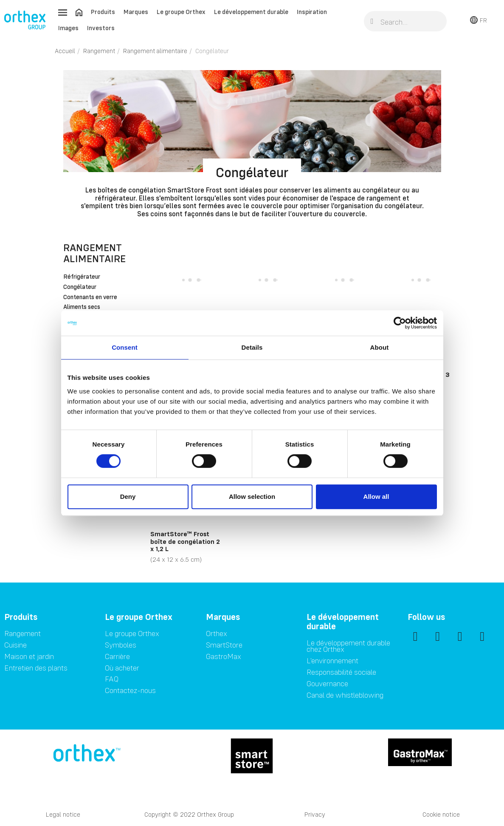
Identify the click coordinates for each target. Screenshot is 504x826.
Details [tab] (252, 347)
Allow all (376, 496)
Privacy (315, 814)
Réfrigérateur (82, 277)
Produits (103, 12)
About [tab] (380, 347)
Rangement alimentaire (94, 253)
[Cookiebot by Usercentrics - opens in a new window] (400, 323)
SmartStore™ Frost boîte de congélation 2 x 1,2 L (185, 541)
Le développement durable (251, 12)
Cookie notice (441, 814)
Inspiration (312, 12)
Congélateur (80, 287)
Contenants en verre (90, 297)
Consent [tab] (125, 347)
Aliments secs (82, 307)
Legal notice (63, 814)
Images (68, 28)
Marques (136, 12)
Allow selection (252, 496)
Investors (101, 28)
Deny (128, 496)
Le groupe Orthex (181, 12)
